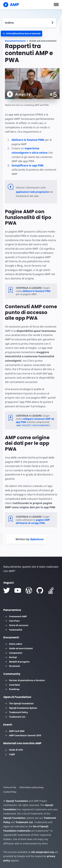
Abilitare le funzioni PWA (28, 140)
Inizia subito (14, 644)
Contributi (12, 685)
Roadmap (12, 689)
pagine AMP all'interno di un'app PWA (33, 521)
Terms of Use (10, 787)
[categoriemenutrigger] (21, 34)
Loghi (10, 754)
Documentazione (15, 41)
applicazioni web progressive (32, 192)
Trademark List (15, 717)
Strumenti (12, 666)
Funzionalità (14, 630)
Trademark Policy (16, 712)
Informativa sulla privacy (32, 787)
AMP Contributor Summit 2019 (23, 735)
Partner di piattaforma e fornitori (25, 680)
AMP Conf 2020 (15, 731)
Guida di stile (14, 750)
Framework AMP (16, 616)
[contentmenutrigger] (29, 23)
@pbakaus (37, 539)
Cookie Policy (10, 792)
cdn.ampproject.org (42, 852)
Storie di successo (17, 625)
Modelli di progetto (17, 662)
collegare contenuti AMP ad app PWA (35, 420)
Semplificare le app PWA (28, 165)
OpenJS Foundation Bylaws (21, 708)
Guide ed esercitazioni (19, 648)
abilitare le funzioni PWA (36, 291)
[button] (56, 4)
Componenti (14, 653)
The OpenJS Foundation (19, 703)
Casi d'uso (12, 621)
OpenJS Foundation (17, 801)
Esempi (11, 657)
